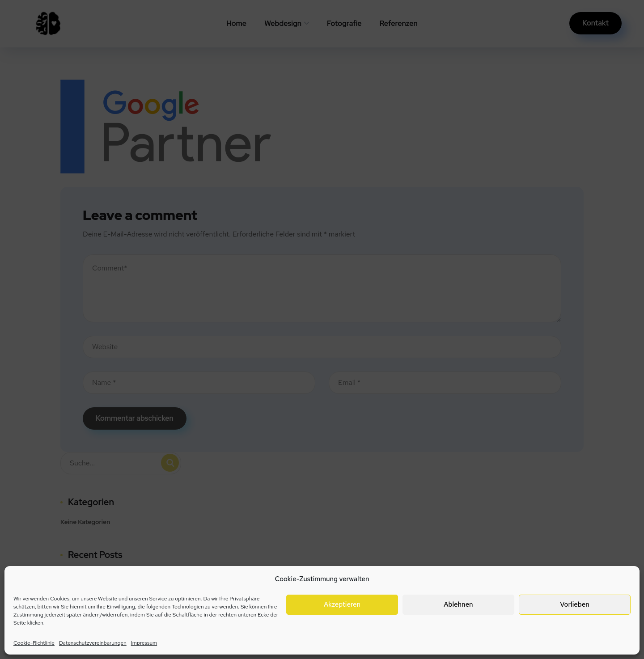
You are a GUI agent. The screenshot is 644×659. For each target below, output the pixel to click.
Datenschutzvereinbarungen (93, 643)
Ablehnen (458, 604)
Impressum (144, 643)
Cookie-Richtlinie (34, 643)
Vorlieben (574, 604)
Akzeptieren (342, 604)
